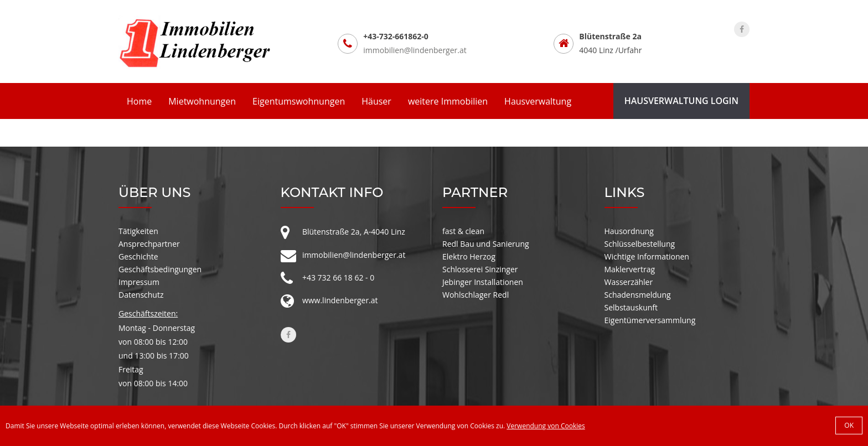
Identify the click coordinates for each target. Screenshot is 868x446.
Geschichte (138, 256)
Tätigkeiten (138, 231)
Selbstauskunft (631, 307)
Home (139, 101)
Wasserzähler (629, 282)
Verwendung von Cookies (546, 426)
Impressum (139, 282)
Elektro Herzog (469, 256)
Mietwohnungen (202, 101)
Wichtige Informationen (647, 256)
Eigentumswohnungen (299, 101)
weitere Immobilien (448, 101)
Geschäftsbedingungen (160, 269)
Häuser (376, 101)
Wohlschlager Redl (476, 295)
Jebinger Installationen (483, 282)
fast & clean (463, 231)
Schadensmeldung (638, 295)
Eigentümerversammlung (650, 320)
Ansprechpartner (149, 244)
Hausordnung (629, 231)
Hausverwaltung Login (681, 101)
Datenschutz (141, 295)
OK (849, 425)
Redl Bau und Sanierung (486, 244)
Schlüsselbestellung (640, 244)
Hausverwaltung (538, 101)
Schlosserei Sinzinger (480, 269)
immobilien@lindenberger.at (415, 50)
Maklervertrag (630, 269)
